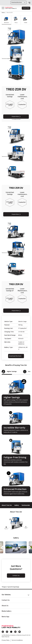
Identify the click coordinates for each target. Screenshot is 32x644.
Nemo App (5, 617)
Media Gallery (7, 611)
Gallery (17, 505)
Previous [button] (3, 548)
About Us (5, 606)
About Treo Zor (7, 505)
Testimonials (26, 505)
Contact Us (6, 600)
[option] (16, 524)
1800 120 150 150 (29, 3)
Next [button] (29, 548)
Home (3, 13)
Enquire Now (26, 8)
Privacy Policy (6, 640)
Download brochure (15, 356)
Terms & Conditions (17, 640)
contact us (16, 576)
